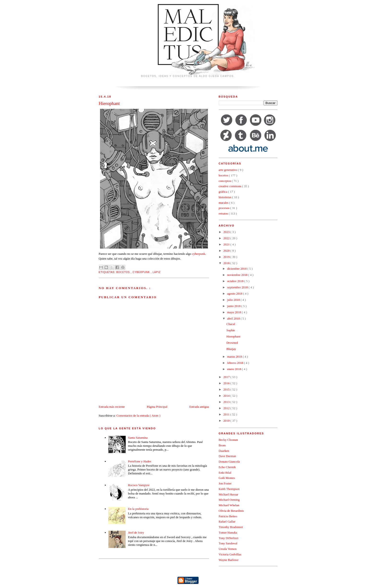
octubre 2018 (236, 281)
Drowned (232, 343)
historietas (226, 197)
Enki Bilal (225, 473)
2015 (227, 389)
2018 (227, 263)
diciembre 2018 (237, 269)
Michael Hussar (229, 494)
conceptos (225, 181)
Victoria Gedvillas (230, 554)
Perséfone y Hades (140, 461)
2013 (227, 402)
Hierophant (233, 336)
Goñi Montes (227, 478)
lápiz (156, 272)
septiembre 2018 (238, 287)
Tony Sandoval (228, 543)
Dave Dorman (227, 456)
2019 (227, 257)
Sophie (231, 330)
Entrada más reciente (112, 407)
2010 (227, 421)
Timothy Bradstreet (231, 527)
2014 (227, 396)
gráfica (223, 192)
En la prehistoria (138, 509)
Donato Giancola (229, 462)
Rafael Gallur (227, 521)
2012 (227, 408)
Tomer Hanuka (228, 533)
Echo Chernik (227, 467)
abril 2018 (234, 318)
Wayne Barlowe (229, 560)
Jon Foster (225, 483)
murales (224, 203)
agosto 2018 (235, 294)
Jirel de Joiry (136, 533)
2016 (227, 383)
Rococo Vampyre (139, 485)
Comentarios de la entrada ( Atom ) (138, 416)
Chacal (231, 324)
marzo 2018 (235, 357)
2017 (227, 377)
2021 (227, 244)
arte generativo (228, 170)
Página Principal (157, 407)
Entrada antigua (199, 407)
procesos (225, 208)
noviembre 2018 (238, 275)
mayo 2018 (234, 312)
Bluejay (231, 349)
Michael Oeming (229, 500)
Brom (222, 445)
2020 (227, 251)
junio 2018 (234, 306)
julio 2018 (234, 300)
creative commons (230, 186)
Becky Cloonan (228, 440)
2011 (227, 414)
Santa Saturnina (138, 438)
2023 (227, 232)
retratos (224, 213)
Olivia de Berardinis (231, 511)
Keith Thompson (229, 489)
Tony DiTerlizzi (229, 538)
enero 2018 (234, 369)
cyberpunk (199, 254)
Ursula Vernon (228, 549)
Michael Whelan (229, 505)
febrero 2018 (235, 363)
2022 (227, 238)
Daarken (224, 451)
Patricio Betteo (228, 516)
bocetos (123, 272)
